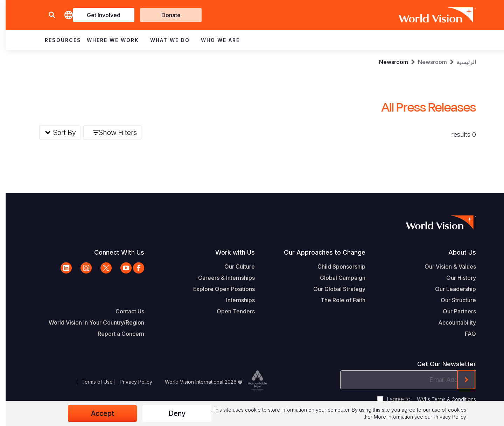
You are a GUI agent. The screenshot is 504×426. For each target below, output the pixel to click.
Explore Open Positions (218, 289)
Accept (97, 413)
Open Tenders (230, 311)
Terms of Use (92, 382)
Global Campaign (337, 278)
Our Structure (453, 300)
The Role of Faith (337, 300)
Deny (171, 413)
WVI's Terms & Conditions (441, 399)
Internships (235, 300)
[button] (46, 15)
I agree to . (425, 399)
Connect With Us (114, 252)
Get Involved (98, 15)
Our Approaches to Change (319, 252)
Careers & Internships (221, 278)
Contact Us (124, 311)
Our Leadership (450, 289)
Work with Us (229, 252)
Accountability (451, 322)
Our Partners (454, 311)
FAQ (465, 334)
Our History (456, 278)
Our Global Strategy (334, 289)
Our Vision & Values (445, 267)
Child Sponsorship (336, 267)
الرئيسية (461, 62)
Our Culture (234, 267)
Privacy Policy (130, 382)
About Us (457, 252)
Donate (165, 15)
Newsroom (427, 62)
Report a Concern (115, 334)
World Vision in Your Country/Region (91, 322)
